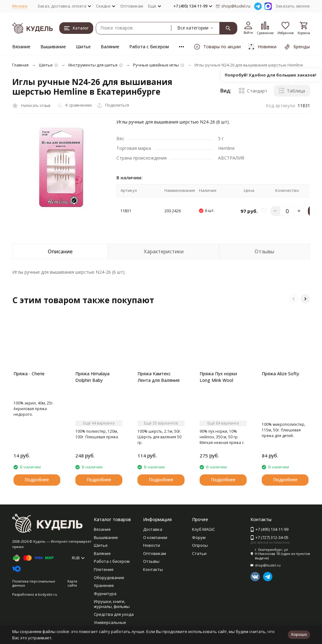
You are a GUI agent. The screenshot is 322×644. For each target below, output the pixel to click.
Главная (20, 65)
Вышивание (53, 47)
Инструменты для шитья (93, 65)
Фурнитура (105, 594)
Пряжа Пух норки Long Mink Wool (218, 377)
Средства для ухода (114, 614)
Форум (199, 537)
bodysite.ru (48, 594)
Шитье (83, 47)
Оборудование (109, 578)
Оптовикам (132, 6)
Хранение (104, 585)
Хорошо (299, 634)
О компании (155, 537)
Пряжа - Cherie (29, 374)
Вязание (21, 47)
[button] (293, 299)
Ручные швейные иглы (156, 65)
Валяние (110, 47)
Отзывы (151, 561)
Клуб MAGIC (204, 529)
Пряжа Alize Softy (280, 374)
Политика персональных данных (34, 583)
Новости (152, 545)
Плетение (104, 569)
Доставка (153, 529)
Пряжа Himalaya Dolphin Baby (92, 377)
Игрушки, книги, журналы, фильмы (112, 604)
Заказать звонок (293, 6)
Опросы (200, 545)
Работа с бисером (149, 47)
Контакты (153, 569)
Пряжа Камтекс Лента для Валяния (158, 377)
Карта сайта (72, 583)
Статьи (199, 553)
